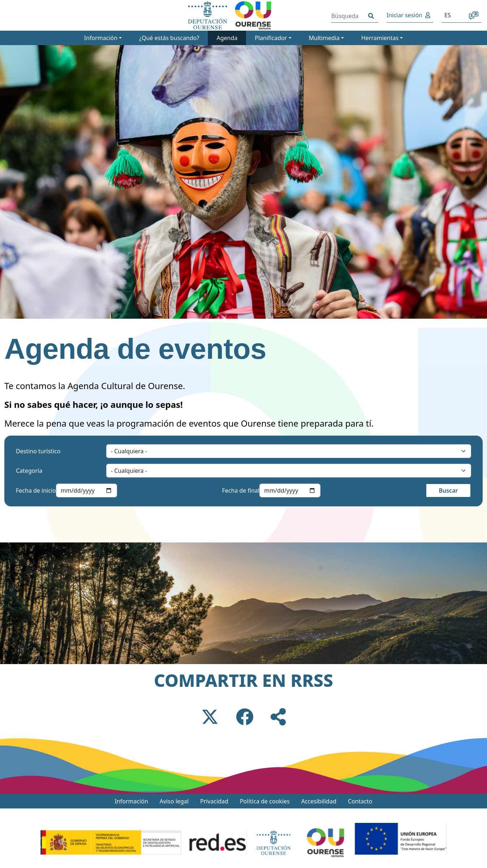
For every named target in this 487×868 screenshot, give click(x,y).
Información (131, 801)
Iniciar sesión (404, 15)
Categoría (29, 471)
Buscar (448, 490)
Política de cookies (265, 801)
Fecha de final (241, 490)
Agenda (227, 38)
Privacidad (214, 801)
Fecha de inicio (36, 490)
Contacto (360, 801)
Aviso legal (174, 801)
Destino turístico (38, 451)
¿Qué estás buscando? (169, 38)
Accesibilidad (319, 801)
